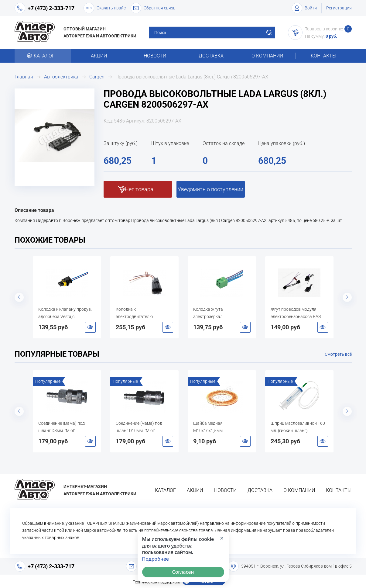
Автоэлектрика (61, 77)
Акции (99, 56)
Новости (155, 56)
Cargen (97, 77)
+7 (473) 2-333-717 (51, 8)
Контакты (323, 56)
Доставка (211, 56)
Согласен (183, 572)
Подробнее (156, 559)
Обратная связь (153, 8)
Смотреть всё (338, 354)
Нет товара (139, 189)
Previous (19, 297)
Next (347, 297)
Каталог (43, 56)
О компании (267, 56)
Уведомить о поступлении (210, 189)
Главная (24, 77)
